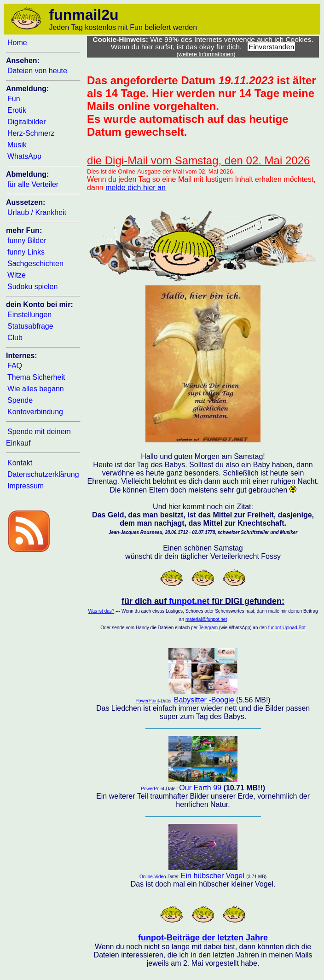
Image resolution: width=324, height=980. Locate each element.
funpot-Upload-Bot (287, 628)
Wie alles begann (36, 389)
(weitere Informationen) (206, 54)
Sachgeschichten (35, 264)
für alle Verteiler (33, 184)
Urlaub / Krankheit (37, 212)
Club (15, 338)
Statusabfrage (30, 326)
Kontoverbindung (35, 412)
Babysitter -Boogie (205, 700)
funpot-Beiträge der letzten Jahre (203, 938)
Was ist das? (101, 611)
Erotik (17, 110)
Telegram (208, 628)
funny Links (26, 252)
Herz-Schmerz (31, 133)
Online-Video (153, 877)
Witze (17, 275)
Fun (14, 99)
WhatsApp (24, 156)
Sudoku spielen (32, 287)
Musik (17, 145)
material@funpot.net (206, 619)
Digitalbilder (27, 122)
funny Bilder (27, 241)
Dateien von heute (37, 71)
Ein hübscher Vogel (213, 876)
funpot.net (189, 601)
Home (17, 43)
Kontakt (20, 463)
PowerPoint (147, 701)
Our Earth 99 (200, 788)
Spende (20, 400)
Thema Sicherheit (36, 377)
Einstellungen (29, 315)
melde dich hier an (136, 188)
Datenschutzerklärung (43, 474)
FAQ (15, 366)
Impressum (26, 486)
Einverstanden (271, 47)
